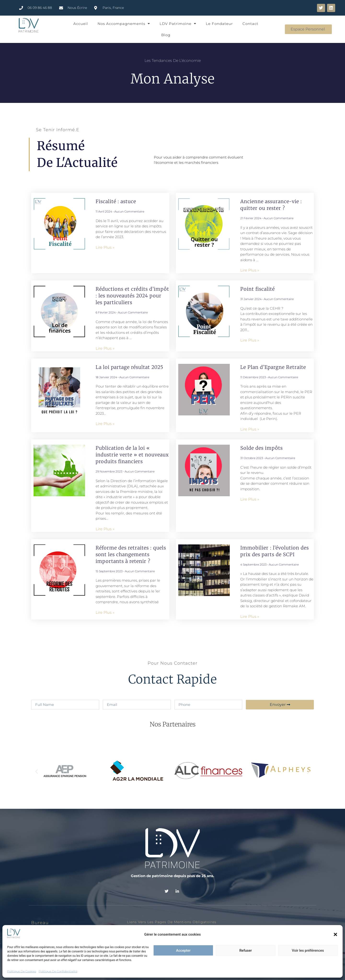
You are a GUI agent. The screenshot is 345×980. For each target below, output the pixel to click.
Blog (166, 35)
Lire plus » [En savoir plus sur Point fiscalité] (250, 340)
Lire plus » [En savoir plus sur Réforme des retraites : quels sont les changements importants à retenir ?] (105, 612)
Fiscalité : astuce (116, 201)
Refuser (246, 950)
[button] (335, 934)
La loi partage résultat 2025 (130, 367)
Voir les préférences (308, 950)
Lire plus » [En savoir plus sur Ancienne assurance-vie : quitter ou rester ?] (250, 270)
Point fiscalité (258, 289)
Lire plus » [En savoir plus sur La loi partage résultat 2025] (105, 424)
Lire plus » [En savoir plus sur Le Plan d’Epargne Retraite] (250, 429)
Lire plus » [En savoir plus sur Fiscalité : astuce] (105, 247)
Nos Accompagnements (124, 24)
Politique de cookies (22, 971)
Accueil (81, 24)
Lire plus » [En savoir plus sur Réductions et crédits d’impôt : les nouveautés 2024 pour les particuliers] (105, 348)
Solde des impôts (262, 448)
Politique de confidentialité (58, 971)
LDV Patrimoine (178, 24)
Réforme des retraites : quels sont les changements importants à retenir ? (131, 554)
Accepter (183, 950)
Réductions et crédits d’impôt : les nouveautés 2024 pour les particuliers (132, 296)
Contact (250, 24)
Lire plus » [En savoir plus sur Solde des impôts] (250, 499)
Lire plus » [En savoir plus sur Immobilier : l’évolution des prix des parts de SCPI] (250, 617)
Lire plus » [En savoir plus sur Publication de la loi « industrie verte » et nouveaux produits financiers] (105, 529)
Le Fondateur (219, 24)
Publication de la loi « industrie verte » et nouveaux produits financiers (132, 455)
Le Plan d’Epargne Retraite (273, 367)
